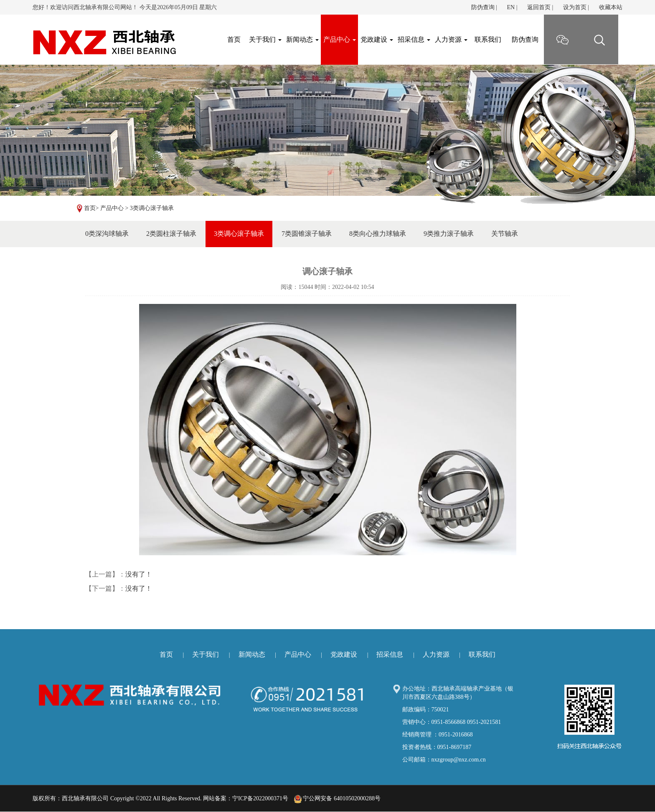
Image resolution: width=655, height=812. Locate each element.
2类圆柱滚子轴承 (171, 234)
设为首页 (575, 7)
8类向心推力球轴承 (378, 234)
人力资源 (451, 39)
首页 (90, 208)
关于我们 (265, 39)
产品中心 (340, 39)
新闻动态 (302, 39)
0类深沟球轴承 (107, 234)
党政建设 (377, 39)
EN (511, 7)
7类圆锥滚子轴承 (307, 234)
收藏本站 (611, 7)
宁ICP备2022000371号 (260, 798)
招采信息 (414, 39)
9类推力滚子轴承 (449, 234)
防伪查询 (483, 7)
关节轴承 (505, 234)
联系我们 (488, 39)
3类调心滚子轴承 (152, 208)
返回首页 (539, 7)
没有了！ (139, 574)
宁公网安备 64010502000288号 (337, 798)
